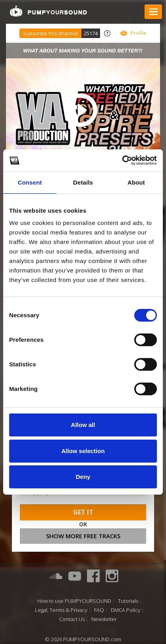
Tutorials (128, 601)
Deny (83, 477)
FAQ (99, 610)
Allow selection (83, 451)
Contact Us (72, 619)
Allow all (83, 425)
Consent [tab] (30, 182)
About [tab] (136, 182)
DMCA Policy (125, 610)
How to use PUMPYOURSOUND (74, 601)
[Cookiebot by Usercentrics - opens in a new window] (122, 160)
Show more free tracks (83, 536)
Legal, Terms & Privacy (61, 610)
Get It (83, 512)
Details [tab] (83, 182)
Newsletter (104, 619)
